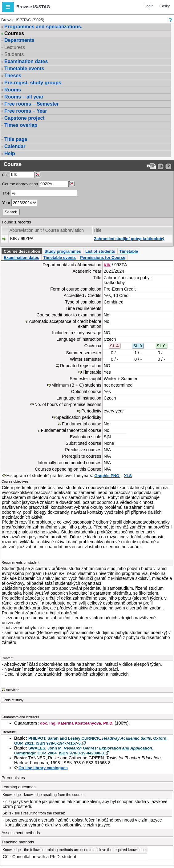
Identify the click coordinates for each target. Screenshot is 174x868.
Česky (165, 6)
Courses (14, 34)
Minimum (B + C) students (76, 385)
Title (6, 193)
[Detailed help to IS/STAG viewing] (168, 166)
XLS (128, 476)
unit (5, 175)
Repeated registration (81, 366)
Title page (16, 139)
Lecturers (15, 47)
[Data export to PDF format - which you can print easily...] (151, 166)
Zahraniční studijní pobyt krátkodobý (129, 239)
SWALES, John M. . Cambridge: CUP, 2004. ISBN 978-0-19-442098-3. (84, 751)
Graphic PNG (107, 476)
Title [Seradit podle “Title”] (97, 230)
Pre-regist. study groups (33, 83)
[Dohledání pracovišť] (38, 175)
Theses (13, 76)
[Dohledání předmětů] (72, 184)
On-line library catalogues (43, 768)
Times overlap (21, 125)
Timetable (129, 251)
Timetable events (24, 68)
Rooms (13, 90)
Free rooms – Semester (32, 104)
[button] (8, 7)
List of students (100, 251)
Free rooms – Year (26, 111)
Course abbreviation (20, 184)
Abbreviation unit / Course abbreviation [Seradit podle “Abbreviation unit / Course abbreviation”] (47, 230)
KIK (107, 265)
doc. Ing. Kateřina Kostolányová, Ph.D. (77, 723)
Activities (12, 690)
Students (14, 54)
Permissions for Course (103, 257)
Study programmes (63, 251)
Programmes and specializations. (43, 27)
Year (6, 203)
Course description (22, 251)
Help (10, 153)
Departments (19, 40)
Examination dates (26, 61)
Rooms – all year (24, 97)
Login (149, 6)
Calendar (15, 146)
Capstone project (24, 118)
